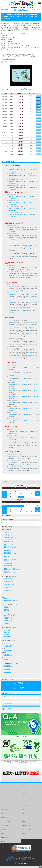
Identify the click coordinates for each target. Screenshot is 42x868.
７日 (28, 273)
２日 (34, 170)
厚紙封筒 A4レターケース (9, 599)
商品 (2, 805)
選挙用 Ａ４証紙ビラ (9, 545)
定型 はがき (6, 609)
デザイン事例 (25, 837)
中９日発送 (24, 367)
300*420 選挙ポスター (9, 534)
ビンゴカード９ (7, 622)
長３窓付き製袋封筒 (8, 667)
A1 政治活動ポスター (8, 537)
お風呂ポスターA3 (8, 617)
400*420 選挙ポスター (9, 531)
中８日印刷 (11, 456)
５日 (24, 170)
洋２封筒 (6, 659)
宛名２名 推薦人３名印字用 (10, 573)
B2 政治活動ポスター (8, 539)
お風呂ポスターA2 (8, 620)
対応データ (3, 801)
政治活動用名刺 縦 (8, 564)
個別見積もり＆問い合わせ (7, 797)
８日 (20, 273)
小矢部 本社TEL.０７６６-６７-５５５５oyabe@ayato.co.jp (21, 689)
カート (2, 789)
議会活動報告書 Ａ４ (9, 551)
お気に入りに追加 (7, 61)
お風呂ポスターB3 (8, 619)
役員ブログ (3, 841)
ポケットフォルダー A (9, 578)
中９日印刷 (11, 273)
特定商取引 (3, 817)
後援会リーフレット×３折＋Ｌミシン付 (12, 570)
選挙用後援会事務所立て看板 (10, 542)
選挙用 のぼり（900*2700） (10, 561)
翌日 (31, 230)
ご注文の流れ (25, 805)
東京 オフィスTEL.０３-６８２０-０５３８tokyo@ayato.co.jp (21, 684)
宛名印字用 (6, 571)
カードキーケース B (8, 589)
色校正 (2, 813)
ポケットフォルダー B (9, 580)
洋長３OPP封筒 (7, 637)
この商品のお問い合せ (8, 59)
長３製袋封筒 (7, 665)
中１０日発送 (12, 367)
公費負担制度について (6, 837)
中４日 (4, 45)
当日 (24, 278)
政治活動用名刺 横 (8, 565)
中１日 (18, 45)
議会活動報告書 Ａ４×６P (10, 554)
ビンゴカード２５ (8, 623)
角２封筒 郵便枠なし (8, 650)
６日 (21, 170)
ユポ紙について (4, 829)
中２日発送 (23, 311)
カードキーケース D (8, 592)
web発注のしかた (5, 793)
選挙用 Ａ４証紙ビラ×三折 (10, 548)
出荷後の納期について (6, 809)
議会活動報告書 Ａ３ (9, 552)
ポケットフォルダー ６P (9, 585)
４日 (28, 170)
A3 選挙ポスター (7, 533)
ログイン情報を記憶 (7, 704)
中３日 (8, 45)
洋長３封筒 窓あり (8, 656)
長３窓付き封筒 (7, 647)
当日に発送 (14, 172)
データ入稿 (24, 801)
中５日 (20, 431)
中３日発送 (11, 311)
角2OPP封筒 (7, 634)
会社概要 (24, 821)
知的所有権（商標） (26, 813)
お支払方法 (24, 797)
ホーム (2, 785)
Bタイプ (3, 38)
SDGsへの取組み (5, 825)
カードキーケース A (8, 587)
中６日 (10, 431)
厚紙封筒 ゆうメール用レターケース (12, 600)
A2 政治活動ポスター (8, 536)
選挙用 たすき (7, 557)
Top (40, 866)
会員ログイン (25, 785)
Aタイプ (3, 36)
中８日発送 (36, 367)
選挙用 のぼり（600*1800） (10, 559)
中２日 (13, 45)
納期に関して (25, 793)
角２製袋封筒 (7, 669)
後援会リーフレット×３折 (9, 568)
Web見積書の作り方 (26, 789)
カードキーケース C (8, 590)
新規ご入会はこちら (6, 710)
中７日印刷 (11, 228)
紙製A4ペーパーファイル (9, 616)
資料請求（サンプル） (27, 809)
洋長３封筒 (6, 654)
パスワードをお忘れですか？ (8, 708)
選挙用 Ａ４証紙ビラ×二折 (10, 546)
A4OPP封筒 (6, 632)
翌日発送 (35, 311)
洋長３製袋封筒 (7, 672)
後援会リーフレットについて (7, 833)
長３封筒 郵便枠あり (8, 645)
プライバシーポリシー (27, 817)
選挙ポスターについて (27, 833)
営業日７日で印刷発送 (14, 170)
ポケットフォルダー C (9, 581)
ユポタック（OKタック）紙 (28, 829)
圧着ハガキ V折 (7, 606)
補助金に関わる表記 (26, 825)
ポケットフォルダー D (9, 583)
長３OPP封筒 (7, 630)
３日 (31, 170)
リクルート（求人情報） (6, 821)
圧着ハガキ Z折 (7, 608)
